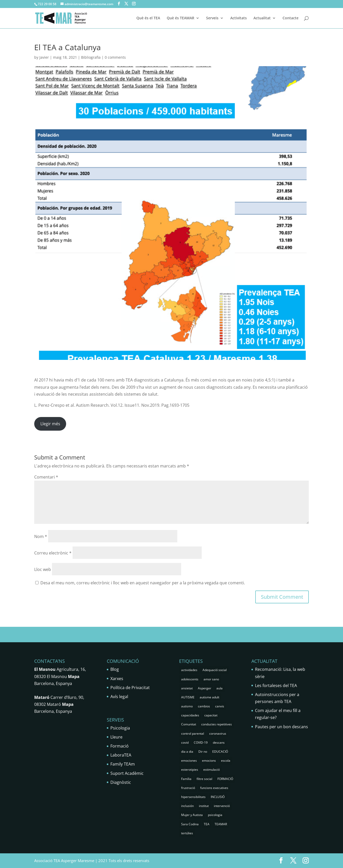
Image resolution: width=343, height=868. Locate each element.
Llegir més (50, 424)
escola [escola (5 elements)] (226, 761)
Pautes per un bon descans (282, 727)
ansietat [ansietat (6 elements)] (187, 688)
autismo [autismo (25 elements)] (187, 706)
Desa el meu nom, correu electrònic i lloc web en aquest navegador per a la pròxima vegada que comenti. (143, 583)
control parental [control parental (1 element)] (193, 734)
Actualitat (262, 18)
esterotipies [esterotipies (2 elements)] (190, 770)
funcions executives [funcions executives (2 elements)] (214, 788)
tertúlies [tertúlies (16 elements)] (187, 833)
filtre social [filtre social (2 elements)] (204, 779)
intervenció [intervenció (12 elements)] (222, 806)
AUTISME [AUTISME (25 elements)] (188, 697)
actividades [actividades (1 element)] (189, 670)
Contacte (291, 18)
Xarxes (117, 679)
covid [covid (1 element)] (185, 743)
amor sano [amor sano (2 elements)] (211, 679)
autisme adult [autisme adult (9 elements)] (209, 697)
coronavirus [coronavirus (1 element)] (218, 734)
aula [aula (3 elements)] (219, 688)
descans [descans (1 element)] (219, 743)
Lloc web (43, 569)
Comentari (46, 477)
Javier (44, 57)
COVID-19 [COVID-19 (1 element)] (201, 743)
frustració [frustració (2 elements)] (188, 788)
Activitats (239, 18)
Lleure (116, 737)
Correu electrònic (53, 553)
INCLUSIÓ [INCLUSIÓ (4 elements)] (218, 797)
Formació (120, 746)
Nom (41, 536)
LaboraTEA (121, 755)
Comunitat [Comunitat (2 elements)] (189, 724)
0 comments (115, 57)
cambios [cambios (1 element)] (204, 706)
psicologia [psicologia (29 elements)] (215, 815)
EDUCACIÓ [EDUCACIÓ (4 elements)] (220, 752)
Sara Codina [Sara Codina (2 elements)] (190, 824)
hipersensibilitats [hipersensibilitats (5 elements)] (193, 797)
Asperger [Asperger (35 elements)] (205, 688)
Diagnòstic (121, 782)
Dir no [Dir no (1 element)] (203, 752)
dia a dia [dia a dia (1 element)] (187, 752)
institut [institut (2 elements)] (204, 806)
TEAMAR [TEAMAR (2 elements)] (221, 824)
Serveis (212, 18)
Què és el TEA (148, 18)
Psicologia (120, 728)
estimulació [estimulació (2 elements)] (212, 770)
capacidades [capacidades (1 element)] (190, 715)
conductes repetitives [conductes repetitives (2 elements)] (217, 724)
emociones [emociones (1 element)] (189, 761)
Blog (115, 669)
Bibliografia (91, 57)
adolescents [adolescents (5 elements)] (190, 679)
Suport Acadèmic (127, 773)
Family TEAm (123, 764)
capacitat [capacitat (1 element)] (211, 715)
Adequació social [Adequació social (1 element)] (215, 670)
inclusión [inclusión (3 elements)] (187, 806)
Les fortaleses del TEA (276, 685)
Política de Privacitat (130, 688)
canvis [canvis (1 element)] (220, 706)
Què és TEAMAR (181, 18)
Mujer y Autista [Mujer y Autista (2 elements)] (192, 815)
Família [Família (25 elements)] (186, 779)
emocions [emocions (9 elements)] (209, 761)
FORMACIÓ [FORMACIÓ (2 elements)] (225, 779)
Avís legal (119, 697)
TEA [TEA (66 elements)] (207, 824)
